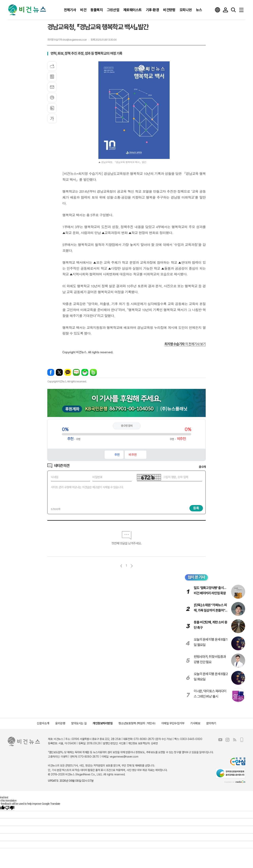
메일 (52, 87)
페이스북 (51, 372)
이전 (121, 566)
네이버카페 (85, 372)
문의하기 (211, 723)
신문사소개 (43, 723)
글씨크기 (52, 119)
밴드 (93, 372)
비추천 (133, 455)
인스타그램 (227, 740)
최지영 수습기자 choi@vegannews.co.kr (67, 40)
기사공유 (52, 66)
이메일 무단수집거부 (173, 723)
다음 (132, 566)
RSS (235, 740)
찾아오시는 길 (79, 723)
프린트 (52, 98)
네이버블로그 (76, 372)
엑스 (59, 372)
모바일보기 (242, 740)
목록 (52, 77)
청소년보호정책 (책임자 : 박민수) (137, 723)
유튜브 (220, 740)
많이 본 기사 (196, 577)
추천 (117, 455)
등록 (196, 508)
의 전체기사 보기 (185, 344)
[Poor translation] (10, 808)
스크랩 (52, 108)
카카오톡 (68, 372)
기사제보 (195, 723)
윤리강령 (60, 723)
